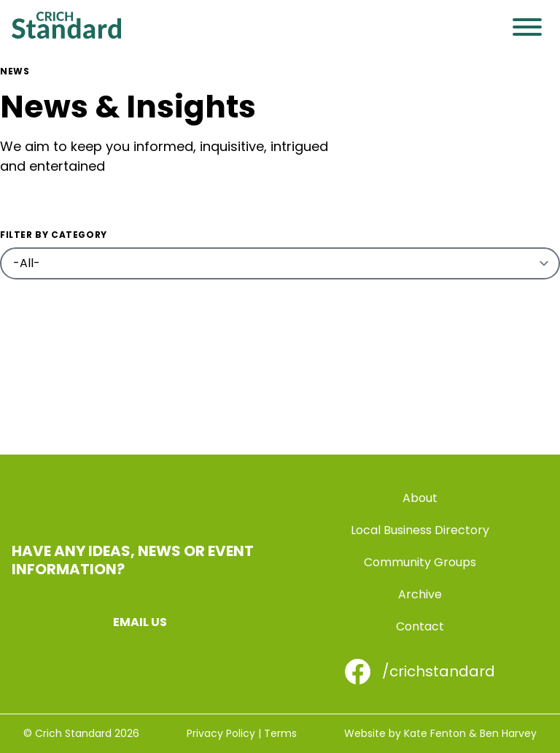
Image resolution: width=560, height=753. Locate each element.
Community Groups (420, 562)
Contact (420, 626)
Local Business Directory (420, 530)
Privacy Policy (221, 733)
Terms (280, 733)
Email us (140, 622)
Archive (420, 594)
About (420, 498)
